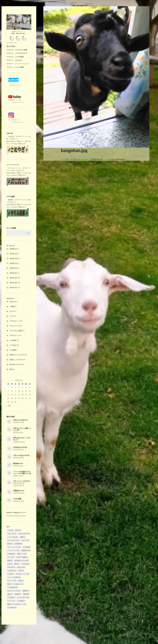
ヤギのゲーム (14, 335)
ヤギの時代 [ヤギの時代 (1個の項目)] (12, 607)
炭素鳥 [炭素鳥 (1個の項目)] (26, 591)
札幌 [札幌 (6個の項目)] (22, 537)
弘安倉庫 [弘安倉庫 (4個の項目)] (18, 544)
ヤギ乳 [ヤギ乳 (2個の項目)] (10, 574)
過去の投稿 (11, 46)
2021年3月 (13, 278)
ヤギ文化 (13, 345)
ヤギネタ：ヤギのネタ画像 (17, 50)
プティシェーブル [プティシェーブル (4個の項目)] (14, 547)
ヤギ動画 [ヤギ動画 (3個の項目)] (11, 554)
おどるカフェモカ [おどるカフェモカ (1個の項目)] (14, 591)
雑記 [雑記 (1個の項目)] (10, 594)
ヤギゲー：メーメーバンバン (18, 64)
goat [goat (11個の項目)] (18, 530)
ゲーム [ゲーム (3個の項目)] (10, 557)
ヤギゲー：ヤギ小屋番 (15, 67)
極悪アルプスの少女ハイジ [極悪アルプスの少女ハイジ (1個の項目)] (17, 604)
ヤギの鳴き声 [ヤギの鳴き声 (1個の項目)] (13, 587)
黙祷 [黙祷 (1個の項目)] (21, 581)
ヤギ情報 (13, 340)
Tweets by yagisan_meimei (16, 516)
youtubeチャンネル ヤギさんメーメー (15, 100)
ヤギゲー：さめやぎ (14, 60)
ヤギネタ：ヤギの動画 (15, 57)
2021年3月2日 (97, 159)
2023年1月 (13, 254)
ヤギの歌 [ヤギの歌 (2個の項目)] (25, 564)
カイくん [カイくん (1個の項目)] (11, 601)
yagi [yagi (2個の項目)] (10, 564)
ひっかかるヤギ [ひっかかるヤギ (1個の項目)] (23, 597)
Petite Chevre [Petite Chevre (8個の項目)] (24, 534)
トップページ (12, 43)
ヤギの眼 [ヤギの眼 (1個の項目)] (11, 597)
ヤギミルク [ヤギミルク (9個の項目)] (12, 534)
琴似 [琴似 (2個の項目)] (21, 571)
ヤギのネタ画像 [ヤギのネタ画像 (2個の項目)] (22, 557)
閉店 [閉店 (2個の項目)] (17, 564)
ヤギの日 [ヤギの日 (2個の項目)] (11, 567)
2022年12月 (14, 259)
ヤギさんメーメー (80, 159)
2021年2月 (13, 283)
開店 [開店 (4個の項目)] (10, 544)
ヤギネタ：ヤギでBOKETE (17, 53)
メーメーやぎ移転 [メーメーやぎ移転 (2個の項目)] (14, 577)
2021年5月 (13, 268)
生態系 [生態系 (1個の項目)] (26, 594)
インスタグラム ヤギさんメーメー (15, 120)
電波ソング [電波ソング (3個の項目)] (22, 554)
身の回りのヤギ (15, 364)
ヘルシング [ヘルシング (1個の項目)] (12, 581)
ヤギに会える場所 (16, 331)
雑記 (11, 369)
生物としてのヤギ (16, 360)
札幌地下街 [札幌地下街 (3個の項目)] (26, 550)
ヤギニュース (14, 326)
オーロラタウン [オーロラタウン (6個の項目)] (13, 540)
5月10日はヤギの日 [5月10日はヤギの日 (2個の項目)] (21, 560)
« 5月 (8, 406)
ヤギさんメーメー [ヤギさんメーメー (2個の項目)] (22, 574)
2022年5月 (13, 263)
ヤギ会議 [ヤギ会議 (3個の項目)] (26, 547)
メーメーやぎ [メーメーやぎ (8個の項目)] (13, 537)
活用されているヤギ (17, 355)
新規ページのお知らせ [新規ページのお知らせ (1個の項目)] (15, 584)
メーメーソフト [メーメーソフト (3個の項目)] (13, 550)
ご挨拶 (12, 306)
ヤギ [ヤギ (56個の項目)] (10, 530)
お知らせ (13, 302)
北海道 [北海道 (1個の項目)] (18, 594)
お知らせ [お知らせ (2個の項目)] (21, 567)
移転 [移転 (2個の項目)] (10, 560)
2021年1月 (13, 288)
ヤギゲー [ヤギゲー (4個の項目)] (25, 540)
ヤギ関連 (13, 350)
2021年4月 (13, 273)
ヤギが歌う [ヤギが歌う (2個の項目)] (12, 571)
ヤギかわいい (14, 321)
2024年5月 (13, 249)
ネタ (11, 311)
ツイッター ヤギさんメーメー (15, 83)
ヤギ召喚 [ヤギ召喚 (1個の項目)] (21, 601)
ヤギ (11, 316)
